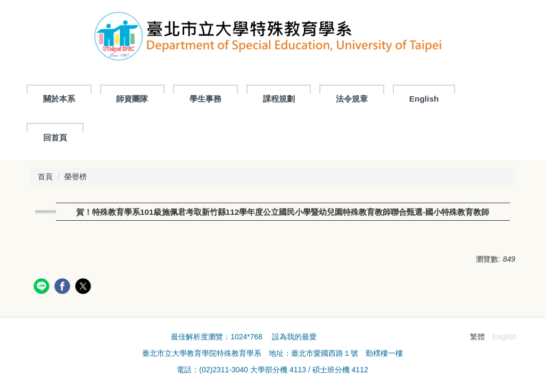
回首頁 (55, 137)
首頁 (45, 177)
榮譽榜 (76, 177)
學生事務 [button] (205, 99)
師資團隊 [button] (132, 99)
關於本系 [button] (59, 99)
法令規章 (352, 99)
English (424, 99)
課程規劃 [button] (279, 99)
